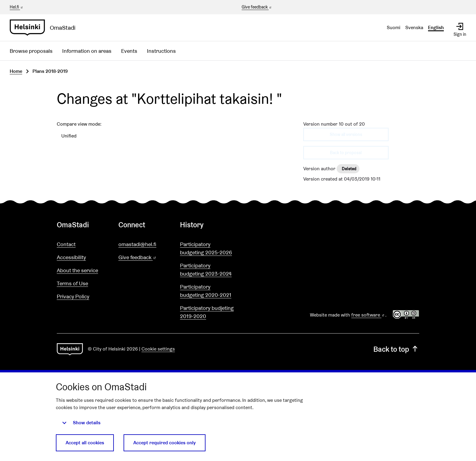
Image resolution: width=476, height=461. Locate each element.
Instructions (161, 51)
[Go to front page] (45, 28)
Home (16, 71)
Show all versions (346, 134)
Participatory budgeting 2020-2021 (206, 291)
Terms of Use (72, 283)
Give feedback (257, 7)
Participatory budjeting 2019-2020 (207, 312)
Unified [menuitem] (69, 136)
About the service (77, 270)
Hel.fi (17, 7)
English (436, 27)
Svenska (414, 27)
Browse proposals (31, 51)
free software (368, 315)
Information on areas (87, 51)
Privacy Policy (73, 296)
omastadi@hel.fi (137, 244)
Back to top (396, 349)
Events (129, 51)
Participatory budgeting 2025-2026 (206, 248)
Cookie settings (158, 349)
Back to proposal (346, 153)
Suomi (394, 27)
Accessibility (71, 257)
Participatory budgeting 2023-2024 (206, 269)
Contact (66, 244)
